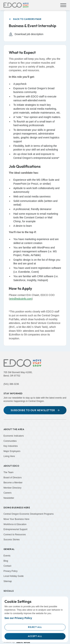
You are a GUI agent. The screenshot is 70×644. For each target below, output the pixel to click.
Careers (8, 493)
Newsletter (9, 498)
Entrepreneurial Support (15, 529)
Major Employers (12, 451)
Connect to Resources (15, 535)
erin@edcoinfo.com (21, 299)
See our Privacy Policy (18, 618)
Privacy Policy (11, 571)
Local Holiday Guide (14, 576)
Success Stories (12, 540)
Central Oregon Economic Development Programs (29, 514)
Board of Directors (13, 477)
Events (7, 556)
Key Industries (11, 446)
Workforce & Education (15, 524)
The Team (8, 472)
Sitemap (8, 581)
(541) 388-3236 (11, 384)
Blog (6, 561)
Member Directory (13, 488)
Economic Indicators (14, 436)
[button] (63, 5)
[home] (16, 5)
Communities (10, 441)
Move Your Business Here (17, 519)
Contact (7, 566)
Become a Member (13, 483)
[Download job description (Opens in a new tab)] (33, 34)
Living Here (9, 456)
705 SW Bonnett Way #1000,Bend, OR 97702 (18, 374)
